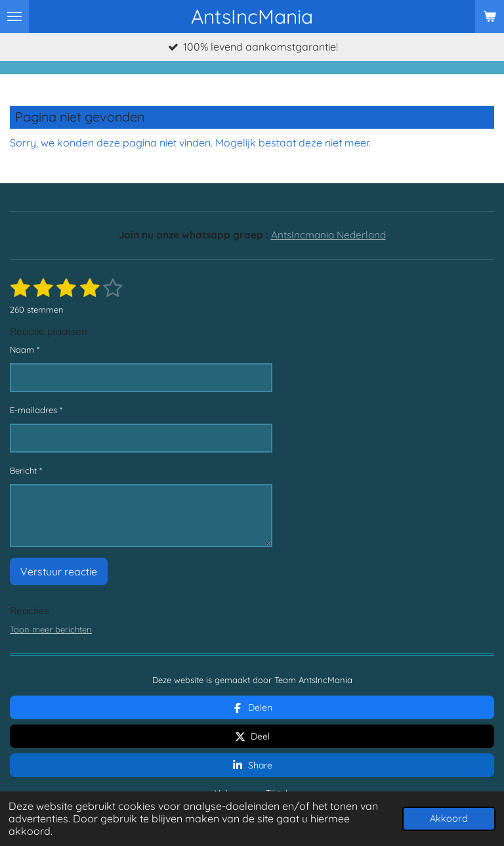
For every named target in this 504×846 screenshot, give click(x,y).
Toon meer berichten (51, 629)
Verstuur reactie (59, 571)
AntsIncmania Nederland (328, 235)
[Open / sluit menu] (14, 16)
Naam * (25, 349)
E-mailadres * (36, 411)
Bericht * (26, 471)
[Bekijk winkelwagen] (490, 16)
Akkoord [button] (449, 818)
